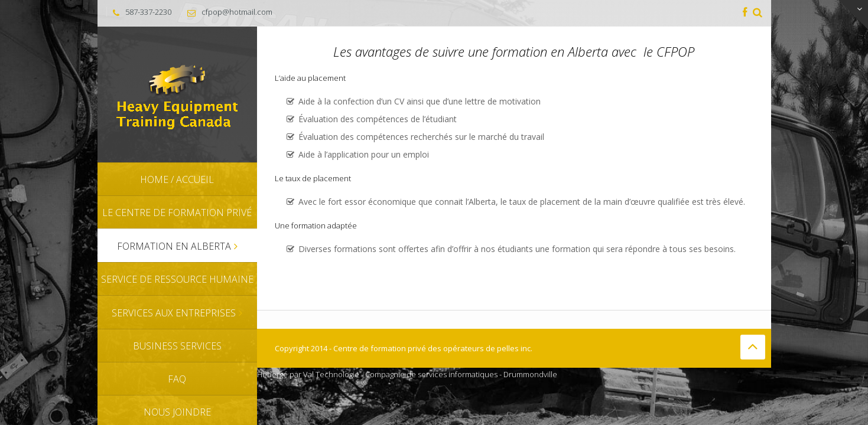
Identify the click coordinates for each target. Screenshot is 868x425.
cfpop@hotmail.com (237, 12)
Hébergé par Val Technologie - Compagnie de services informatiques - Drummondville (407, 374)
